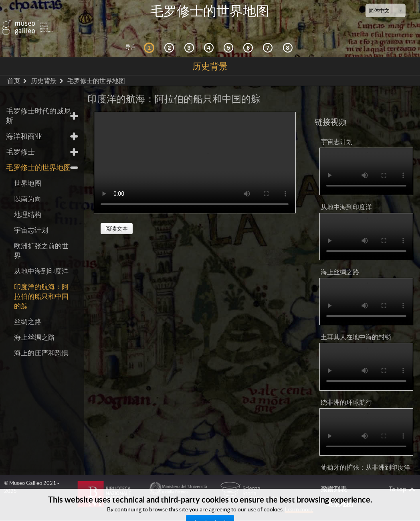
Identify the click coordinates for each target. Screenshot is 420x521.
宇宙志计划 (31, 219)
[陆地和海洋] (269, 36)
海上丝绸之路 (34, 326)
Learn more (299, 509)
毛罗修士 (20, 141)
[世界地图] (230, 36)
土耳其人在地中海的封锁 (356, 326)
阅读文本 (117, 217)
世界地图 (28, 172)
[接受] (210, 36)
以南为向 (28, 188)
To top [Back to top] (402, 478)
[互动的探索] (170, 36)
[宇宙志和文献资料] (190, 36)
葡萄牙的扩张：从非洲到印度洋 (365, 456)
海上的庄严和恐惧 (41, 342)
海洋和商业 (24, 125)
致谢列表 (334, 478)
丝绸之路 (28, 310)
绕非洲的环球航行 (346, 391)
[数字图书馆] (289, 36)
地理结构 (28, 203)
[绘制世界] (249, 36)
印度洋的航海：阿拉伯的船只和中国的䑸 (41, 285)
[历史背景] (150, 36)
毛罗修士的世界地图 (38, 156)
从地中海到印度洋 (41, 260)
